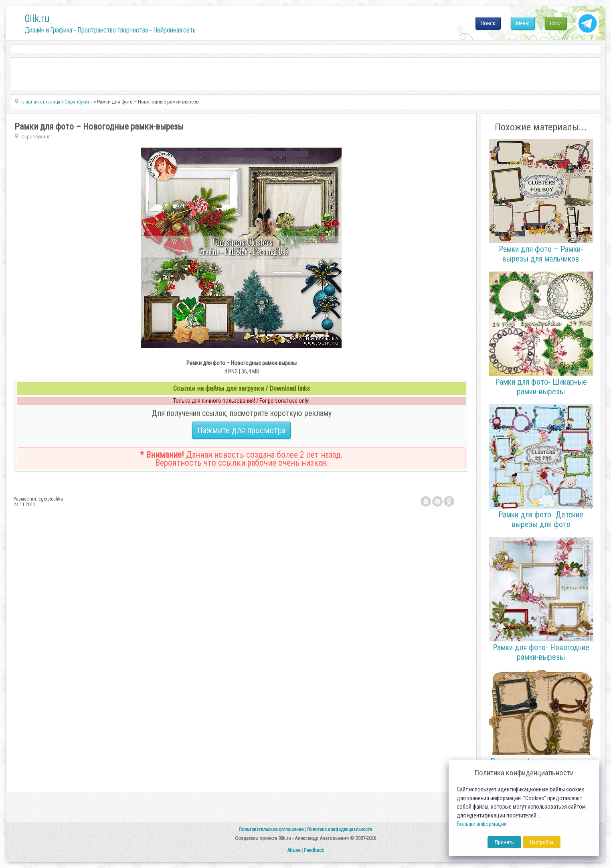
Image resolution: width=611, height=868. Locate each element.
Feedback (314, 850)
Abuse (294, 850)
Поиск (488, 23)
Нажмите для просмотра (241, 430)
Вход (556, 23)
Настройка (542, 842)
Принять (504, 842)
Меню (523, 23)
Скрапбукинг (36, 137)
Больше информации (482, 824)
